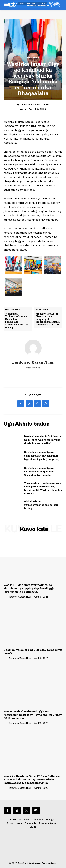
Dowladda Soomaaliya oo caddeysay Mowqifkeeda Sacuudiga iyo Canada (39, 472)
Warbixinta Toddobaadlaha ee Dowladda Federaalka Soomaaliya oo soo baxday (17, 321)
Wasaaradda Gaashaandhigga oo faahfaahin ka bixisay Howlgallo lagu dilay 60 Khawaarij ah (33, 714)
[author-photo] (6, 597)
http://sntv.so (33, 368)
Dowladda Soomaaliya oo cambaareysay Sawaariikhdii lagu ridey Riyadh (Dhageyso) (42, 455)
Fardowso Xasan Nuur (35, 104)
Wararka (33, 57)
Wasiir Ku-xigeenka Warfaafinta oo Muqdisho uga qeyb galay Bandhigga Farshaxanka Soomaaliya (29, 588)
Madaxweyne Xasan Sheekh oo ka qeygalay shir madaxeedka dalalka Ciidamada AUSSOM (48, 319)
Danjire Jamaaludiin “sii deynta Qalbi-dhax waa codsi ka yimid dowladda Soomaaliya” (43, 440)
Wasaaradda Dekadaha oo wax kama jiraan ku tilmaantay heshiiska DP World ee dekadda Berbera (43, 488)
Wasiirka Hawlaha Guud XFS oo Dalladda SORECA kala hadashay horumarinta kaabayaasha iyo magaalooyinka (32, 779)
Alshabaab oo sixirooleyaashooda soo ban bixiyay (41, 505)
